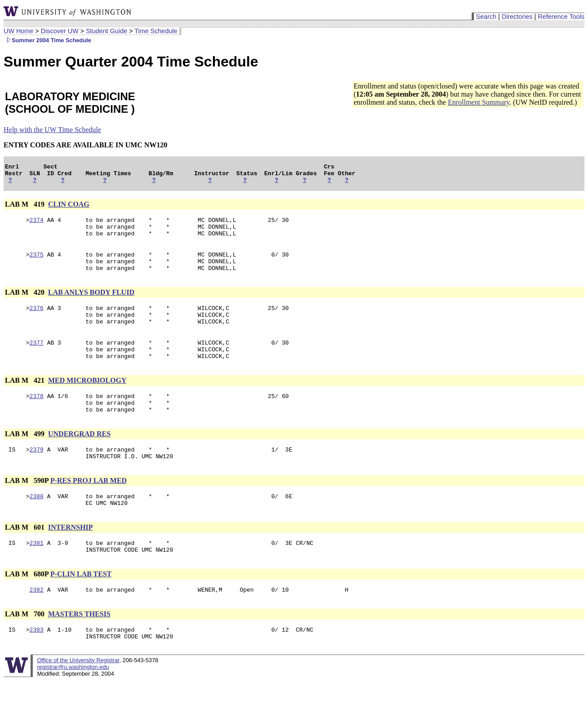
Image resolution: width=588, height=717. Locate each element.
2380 (37, 524)
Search (486, 17)
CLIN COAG (69, 208)
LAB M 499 (26, 458)
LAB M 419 (26, 208)
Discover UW (60, 31)
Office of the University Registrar (78, 697)
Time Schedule (156, 31)
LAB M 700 (26, 648)
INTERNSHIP (71, 557)
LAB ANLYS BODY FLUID (91, 304)
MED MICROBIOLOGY (87, 401)
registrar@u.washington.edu (73, 703)
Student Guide (106, 31)
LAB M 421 (26, 401)
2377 (37, 360)
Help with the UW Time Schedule (52, 130)
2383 (37, 664)
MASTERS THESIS (79, 648)
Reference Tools (561, 17)
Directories (517, 17)
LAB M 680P (27, 606)
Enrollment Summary (479, 102)
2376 (37, 321)
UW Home (18, 31)
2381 (37, 574)
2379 (37, 475)
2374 (37, 225)
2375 (37, 264)
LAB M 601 (26, 557)
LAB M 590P (27, 507)
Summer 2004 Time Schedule (47, 40)
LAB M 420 (26, 304)
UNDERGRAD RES (79, 458)
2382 (37, 623)
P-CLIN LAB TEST (81, 606)
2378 (37, 417)
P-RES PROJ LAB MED (88, 507)
